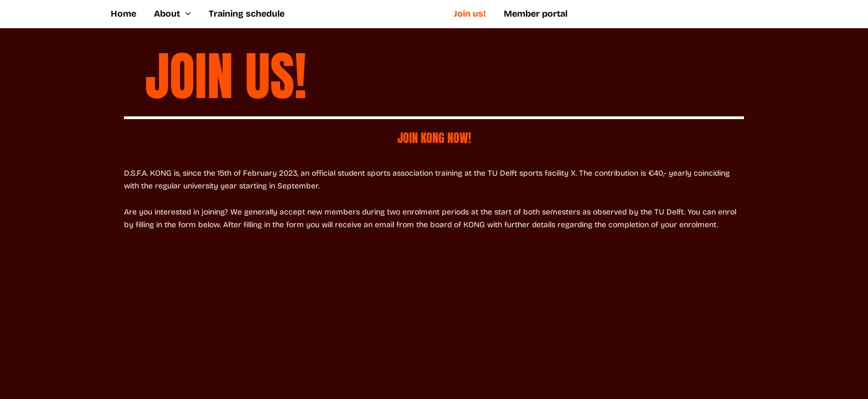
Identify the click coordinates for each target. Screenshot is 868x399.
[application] (185, 14)
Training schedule (247, 14)
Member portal (536, 14)
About (172, 14)
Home (123, 14)
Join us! (470, 14)
